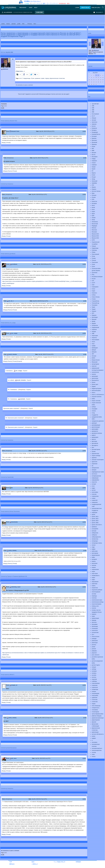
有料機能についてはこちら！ (32, 1)
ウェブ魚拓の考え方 (59, 862)
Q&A (33, 862)
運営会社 (12, 864)
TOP (11, 862)
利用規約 (78, 862)
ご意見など (35, 864)
